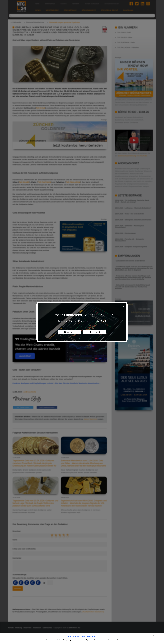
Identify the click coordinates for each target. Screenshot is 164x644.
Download (69, 332)
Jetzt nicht (95, 332)
